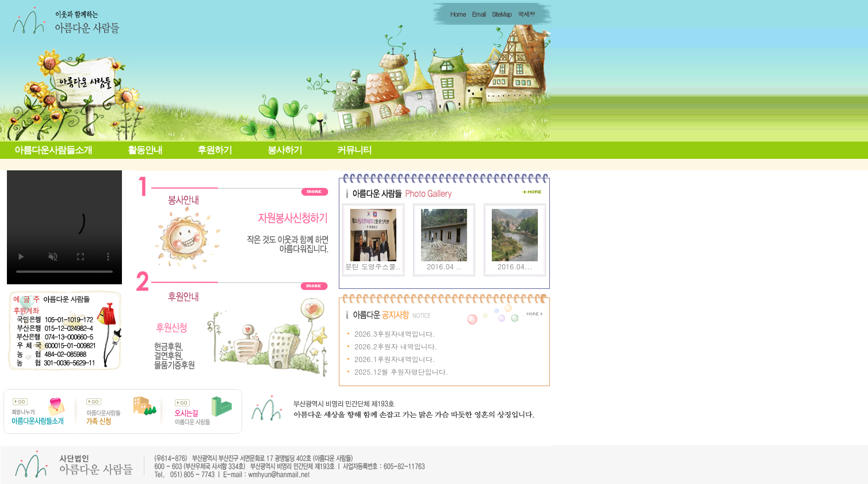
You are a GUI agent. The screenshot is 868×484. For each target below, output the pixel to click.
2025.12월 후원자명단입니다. (401, 371)
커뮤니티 (354, 150)
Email (478, 14)
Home (458, 14)
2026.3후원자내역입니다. (395, 334)
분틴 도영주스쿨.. (373, 266)
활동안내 (145, 150)
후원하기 (215, 150)
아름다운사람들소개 (53, 150)
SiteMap (502, 14)
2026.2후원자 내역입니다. (396, 346)
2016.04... (515, 266)
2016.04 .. (444, 266)
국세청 (526, 14)
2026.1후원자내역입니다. (395, 359)
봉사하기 (285, 150)
